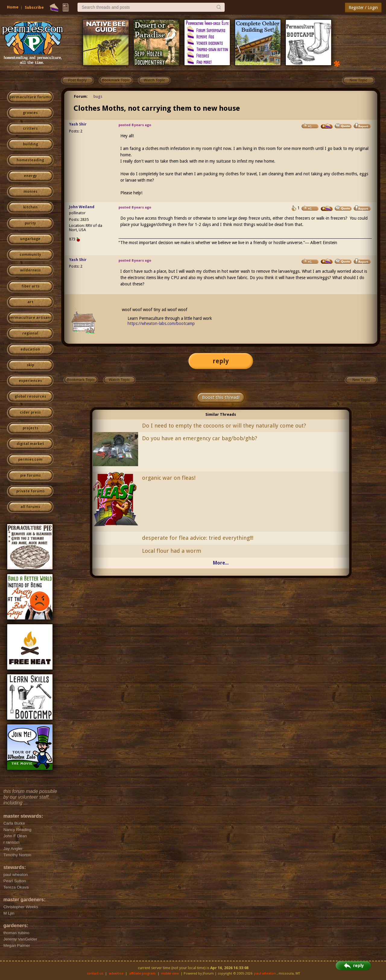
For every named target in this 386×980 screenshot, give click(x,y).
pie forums (30, 476)
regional (30, 333)
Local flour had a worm (172, 551)
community (30, 255)
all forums (30, 507)
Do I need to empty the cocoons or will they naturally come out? (224, 426)
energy (30, 176)
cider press (30, 412)
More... (221, 563)
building (30, 144)
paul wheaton (265, 974)
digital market (30, 444)
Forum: (81, 96)
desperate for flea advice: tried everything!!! (198, 538)
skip (30, 365)
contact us (95, 974)
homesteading (30, 160)
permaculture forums (30, 97)
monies (30, 192)
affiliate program (142, 974)
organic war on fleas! (169, 478)
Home (13, 7)
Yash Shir (78, 124)
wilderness (30, 270)
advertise (116, 974)
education (30, 349)
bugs (98, 96)
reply (221, 361)
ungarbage (30, 239)
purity (30, 223)
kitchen (30, 207)
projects (30, 428)
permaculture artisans (30, 318)
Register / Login (363, 8)
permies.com (30, 460)
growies (30, 113)
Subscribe (34, 7)
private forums (30, 491)
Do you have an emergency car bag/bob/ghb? (200, 438)
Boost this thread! (221, 397)
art (30, 302)
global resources (30, 396)
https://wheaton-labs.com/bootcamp (161, 323)
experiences (30, 381)
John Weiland (82, 207)
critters (30, 129)
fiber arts (30, 286)
